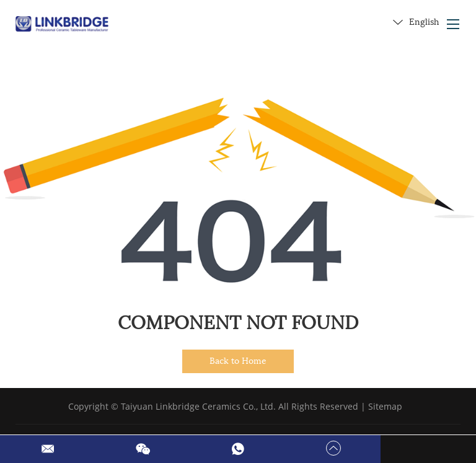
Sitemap (385, 406)
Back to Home (238, 361)
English (416, 22)
